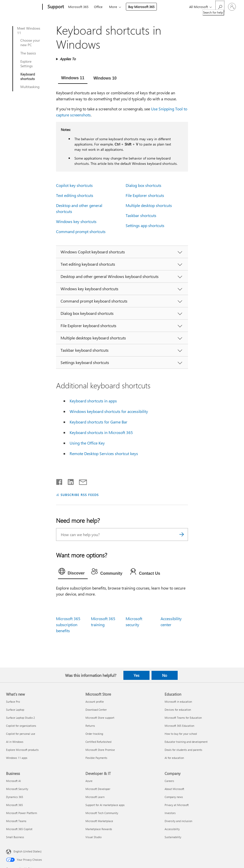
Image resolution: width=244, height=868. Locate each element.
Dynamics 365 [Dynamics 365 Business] (15, 797)
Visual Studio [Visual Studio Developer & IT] (93, 837)
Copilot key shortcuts (74, 185)
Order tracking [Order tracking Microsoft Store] (94, 734)
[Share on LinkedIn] (69, 481)
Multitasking (30, 87)
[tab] (73, 79)
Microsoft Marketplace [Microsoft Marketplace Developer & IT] (99, 821)
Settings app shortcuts (145, 225)
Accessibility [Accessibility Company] (172, 829)
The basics (28, 53)
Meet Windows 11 (29, 31)
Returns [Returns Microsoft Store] (90, 726)
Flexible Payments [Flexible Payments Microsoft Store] (96, 758)
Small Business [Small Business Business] (15, 837)
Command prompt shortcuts (81, 231)
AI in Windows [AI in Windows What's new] (15, 742)
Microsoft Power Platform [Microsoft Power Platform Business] (21, 813)
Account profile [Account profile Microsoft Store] (95, 702)
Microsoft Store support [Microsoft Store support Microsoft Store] (100, 718)
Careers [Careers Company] (169, 781)
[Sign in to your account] (232, 7)
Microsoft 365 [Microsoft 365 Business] (14, 805)
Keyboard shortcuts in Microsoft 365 (101, 432)
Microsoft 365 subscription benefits (68, 625)
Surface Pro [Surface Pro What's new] (13, 702)
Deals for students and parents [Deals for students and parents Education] (183, 750)
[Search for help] (220, 6)
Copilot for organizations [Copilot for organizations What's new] (21, 726)
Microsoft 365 (78, 7)
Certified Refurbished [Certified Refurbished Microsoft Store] (98, 742)
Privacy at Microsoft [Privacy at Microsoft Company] (177, 805)
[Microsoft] (23, 7)
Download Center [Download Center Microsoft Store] (96, 710)
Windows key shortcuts (76, 221)
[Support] (55, 7)
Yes (136, 675)
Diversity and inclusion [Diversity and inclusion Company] (178, 821)
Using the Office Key (87, 443)
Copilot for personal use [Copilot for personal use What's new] (21, 734)
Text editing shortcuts (75, 195)
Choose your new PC (30, 43)
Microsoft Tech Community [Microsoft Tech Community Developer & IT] (102, 813)
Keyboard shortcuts (28, 77)
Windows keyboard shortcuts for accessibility (109, 411)
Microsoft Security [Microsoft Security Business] (17, 789)
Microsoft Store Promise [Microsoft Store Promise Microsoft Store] (100, 750)
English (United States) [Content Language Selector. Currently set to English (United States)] (28, 851)
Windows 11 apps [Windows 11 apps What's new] (17, 758)
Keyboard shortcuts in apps (93, 401)
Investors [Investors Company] (170, 813)
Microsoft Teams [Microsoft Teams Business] (16, 821)
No (165, 675)
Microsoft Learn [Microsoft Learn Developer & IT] (95, 797)
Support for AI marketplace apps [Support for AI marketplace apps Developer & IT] (105, 805)
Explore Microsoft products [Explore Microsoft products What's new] (22, 750)
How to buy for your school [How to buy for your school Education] (181, 734)
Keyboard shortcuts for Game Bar (99, 422)
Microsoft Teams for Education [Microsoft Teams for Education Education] (183, 718)
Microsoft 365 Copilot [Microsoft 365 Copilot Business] (19, 829)
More (113, 7)
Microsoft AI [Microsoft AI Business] (13, 781)
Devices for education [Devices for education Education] (178, 710)
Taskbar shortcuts (141, 215)
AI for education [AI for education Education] (174, 758)
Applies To (68, 59)
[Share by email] (81, 481)
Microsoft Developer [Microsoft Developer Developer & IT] (98, 789)
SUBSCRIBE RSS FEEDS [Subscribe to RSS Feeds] (80, 495)
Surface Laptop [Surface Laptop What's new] (15, 710)
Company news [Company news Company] (174, 797)
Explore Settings (27, 64)
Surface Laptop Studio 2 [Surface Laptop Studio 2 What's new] (20, 718)
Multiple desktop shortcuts (149, 205)
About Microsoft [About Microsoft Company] (174, 789)
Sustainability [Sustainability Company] (173, 837)
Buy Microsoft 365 (141, 7)
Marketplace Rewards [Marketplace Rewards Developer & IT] (99, 829)
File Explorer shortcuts (145, 195)
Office (98, 7)
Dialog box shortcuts (143, 185)
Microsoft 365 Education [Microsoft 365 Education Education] (179, 726)
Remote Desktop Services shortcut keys (104, 453)
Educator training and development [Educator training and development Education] (186, 742)
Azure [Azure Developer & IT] (89, 781)
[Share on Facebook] (60, 481)
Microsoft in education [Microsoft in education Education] (178, 702)
